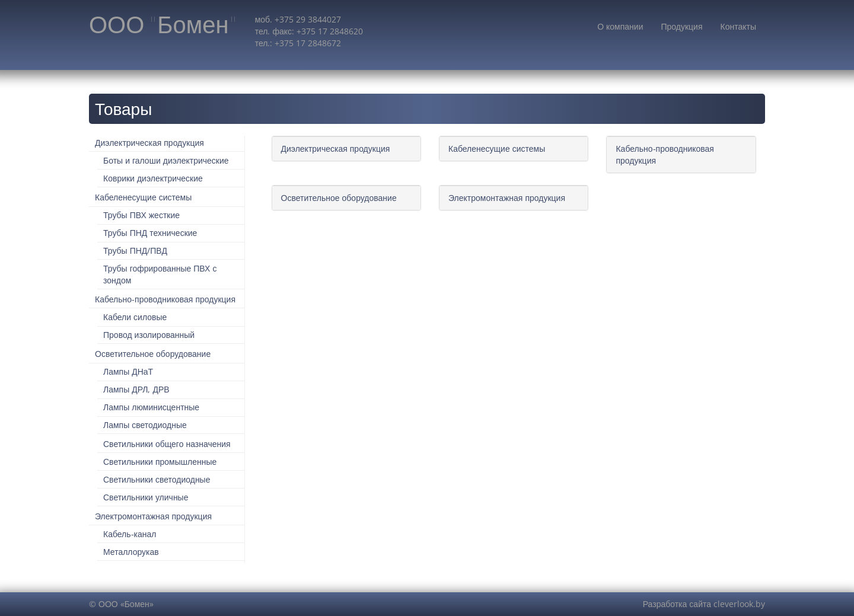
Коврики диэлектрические (153, 178)
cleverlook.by (739, 604)
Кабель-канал (130, 534)
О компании (620, 26)
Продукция (681, 26)
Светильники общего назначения (167, 444)
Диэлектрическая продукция (149, 143)
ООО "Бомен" (163, 25)
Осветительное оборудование (153, 354)
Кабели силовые (135, 317)
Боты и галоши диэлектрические (166, 160)
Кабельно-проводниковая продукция (165, 299)
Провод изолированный (149, 335)
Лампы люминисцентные (151, 407)
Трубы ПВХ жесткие (141, 215)
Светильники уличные (146, 497)
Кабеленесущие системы (143, 197)
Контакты (738, 26)
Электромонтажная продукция (153, 516)
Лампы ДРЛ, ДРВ (136, 389)
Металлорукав (131, 552)
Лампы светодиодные (145, 425)
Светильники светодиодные (157, 479)
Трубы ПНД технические (150, 233)
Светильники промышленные (160, 462)
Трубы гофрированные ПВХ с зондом (160, 274)
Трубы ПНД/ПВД (135, 250)
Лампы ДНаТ (128, 371)
